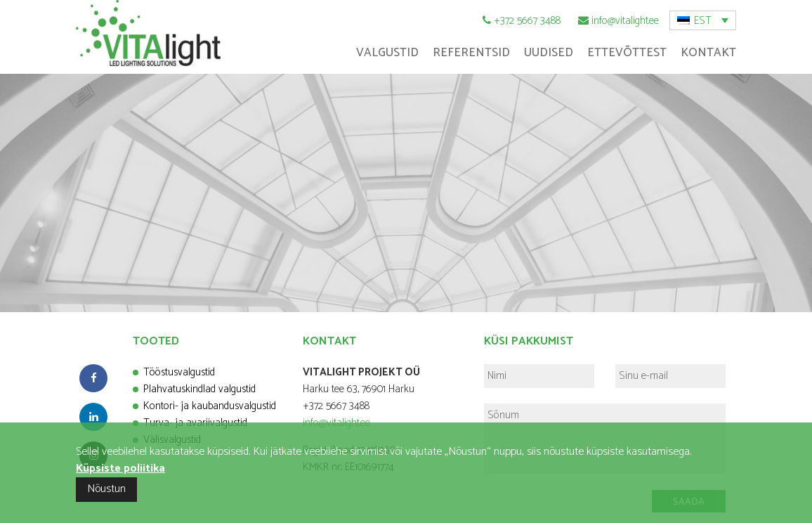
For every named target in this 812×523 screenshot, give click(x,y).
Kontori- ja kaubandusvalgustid (210, 406)
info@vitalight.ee (625, 21)
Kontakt (708, 53)
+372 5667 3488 (527, 21)
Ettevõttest (627, 53)
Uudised (549, 53)
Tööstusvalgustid (179, 372)
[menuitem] (703, 20)
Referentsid (471, 53)
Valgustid (387, 53)
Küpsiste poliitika (120, 469)
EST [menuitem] (703, 21)
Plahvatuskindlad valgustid (199, 389)
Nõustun (106, 489)
